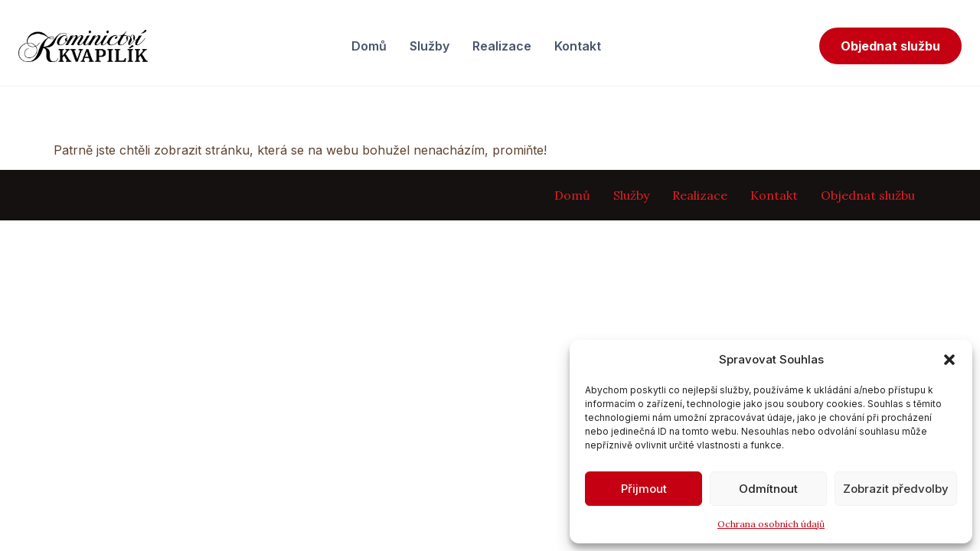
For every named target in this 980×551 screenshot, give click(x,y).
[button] (949, 360)
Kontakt (578, 46)
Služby (430, 46)
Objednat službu (890, 46)
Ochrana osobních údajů (771, 524)
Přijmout (644, 489)
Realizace (502, 46)
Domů (369, 46)
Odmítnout (768, 489)
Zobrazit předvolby (896, 489)
